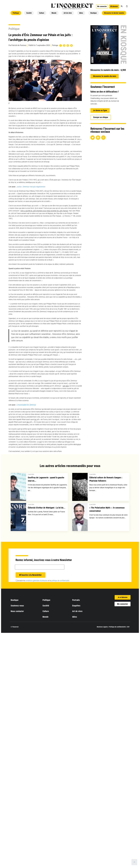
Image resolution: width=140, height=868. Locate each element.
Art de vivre (68, 13)
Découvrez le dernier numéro (114, 13)
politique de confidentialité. (61, 581)
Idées (81, 13)
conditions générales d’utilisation (37, 581)
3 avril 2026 (31, 474)
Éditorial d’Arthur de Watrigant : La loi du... (47, 508)
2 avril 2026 (92, 474)
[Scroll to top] (134, 862)
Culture (42, 13)
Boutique (94, 13)
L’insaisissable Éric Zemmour (26, 405)
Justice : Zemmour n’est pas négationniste (31, 187)
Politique (16, 13)
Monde (54, 13)
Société (29, 13)
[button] (122, 6)
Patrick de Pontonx (19, 45)
